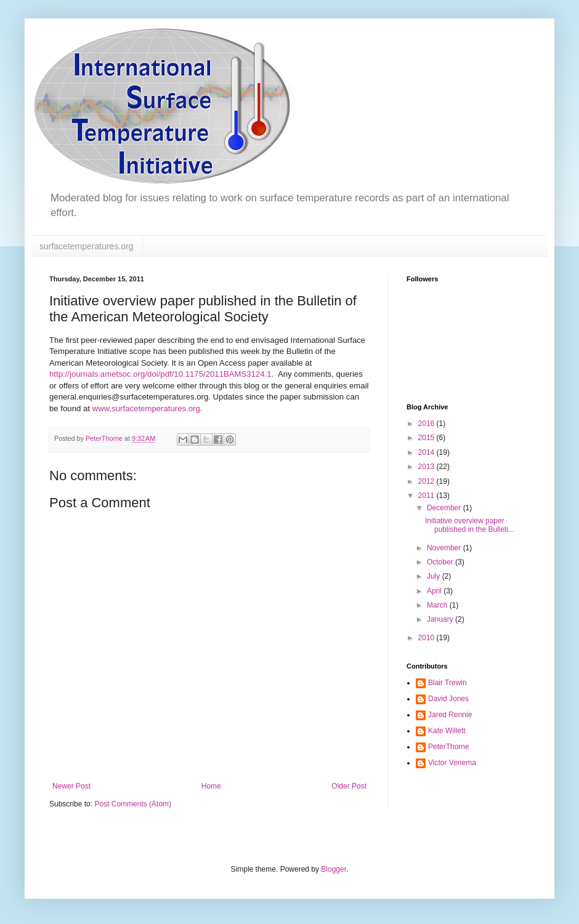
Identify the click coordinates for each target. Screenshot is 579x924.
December (445, 508)
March (438, 605)
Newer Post (71, 786)
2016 (427, 424)
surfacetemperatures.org (87, 246)
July (435, 576)
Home (211, 786)
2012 (427, 481)
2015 (427, 438)
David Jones (448, 699)
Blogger (334, 869)
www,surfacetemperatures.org (146, 408)
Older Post (349, 786)
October (441, 562)
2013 (427, 467)
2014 (427, 452)
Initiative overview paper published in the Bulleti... (470, 525)
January (441, 619)
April (435, 591)
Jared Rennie (450, 715)
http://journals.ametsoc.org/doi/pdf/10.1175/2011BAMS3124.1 (160, 374)
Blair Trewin (447, 683)
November (445, 548)
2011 (427, 496)
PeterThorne (449, 747)
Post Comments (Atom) (133, 804)
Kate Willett (447, 731)
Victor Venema (452, 763)
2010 (427, 638)
